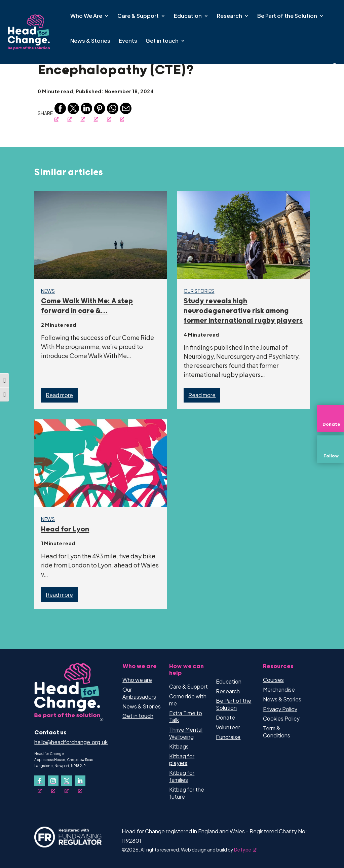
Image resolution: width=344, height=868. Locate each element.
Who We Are (86, 16)
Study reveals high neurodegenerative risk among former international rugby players (243, 311)
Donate (225, 717)
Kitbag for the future (187, 793)
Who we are (137, 680)
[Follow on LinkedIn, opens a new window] (80, 781)
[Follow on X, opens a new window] (67, 781)
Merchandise (279, 689)
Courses (273, 680)
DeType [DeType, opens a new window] (245, 849)
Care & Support (138, 16)
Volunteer (228, 727)
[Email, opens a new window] (126, 112)
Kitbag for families (182, 776)
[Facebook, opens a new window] (60, 112)
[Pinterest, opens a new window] (100, 112)
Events (128, 41)
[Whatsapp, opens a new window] (113, 112)
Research (230, 16)
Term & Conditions (277, 732)
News (48, 291)
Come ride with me (188, 700)
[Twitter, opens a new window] (73, 112)
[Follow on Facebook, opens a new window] (40, 781)
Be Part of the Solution (287, 16)
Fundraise (228, 737)
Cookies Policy (281, 718)
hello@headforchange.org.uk (71, 742)
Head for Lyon (65, 529)
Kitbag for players (182, 760)
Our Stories (199, 291)
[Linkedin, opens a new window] (86, 112)
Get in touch (162, 41)
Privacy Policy (280, 709)
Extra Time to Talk (186, 717)
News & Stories (90, 41)
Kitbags (179, 746)
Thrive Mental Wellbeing (186, 733)
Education (188, 16)
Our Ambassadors (139, 693)
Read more (59, 395)
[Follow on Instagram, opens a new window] (53, 781)
